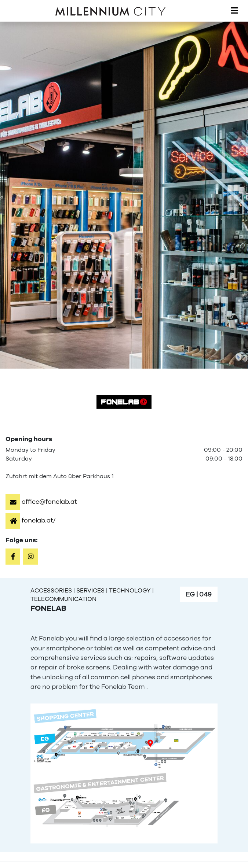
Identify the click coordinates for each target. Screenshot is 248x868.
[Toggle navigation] (234, 11)
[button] (41, 502)
